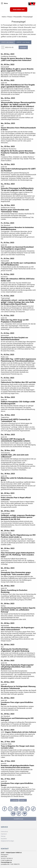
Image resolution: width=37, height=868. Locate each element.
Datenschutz (4, 831)
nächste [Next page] (23, 800)
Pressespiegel (28, 17)
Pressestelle (18, 17)
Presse (10, 17)
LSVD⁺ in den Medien (7, 42)
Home (4, 17)
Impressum (4, 834)
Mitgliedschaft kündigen (7, 841)
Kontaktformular (19, 819)
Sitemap (3, 836)
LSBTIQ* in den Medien (23, 42)
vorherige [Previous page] (15, 800)
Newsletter (4, 839)
